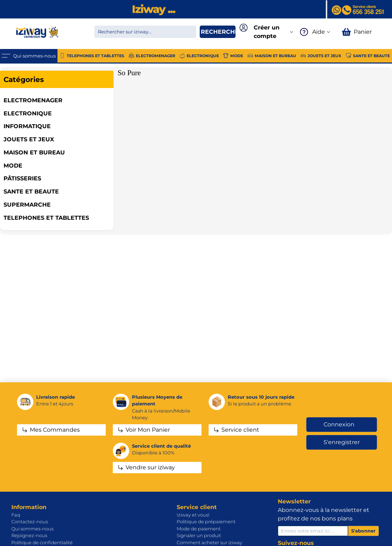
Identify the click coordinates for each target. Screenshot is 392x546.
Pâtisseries (22, 178)
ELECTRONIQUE (28, 113)
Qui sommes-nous (32, 529)
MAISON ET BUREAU (34, 152)
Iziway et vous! (193, 515)
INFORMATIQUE (27, 126)
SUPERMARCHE (27, 205)
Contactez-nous (30, 522)
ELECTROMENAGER (33, 100)
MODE (13, 166)
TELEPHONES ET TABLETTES (46, 218)
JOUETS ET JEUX (29, 139)
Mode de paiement (199, 529)
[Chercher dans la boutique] (145, 32)
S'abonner (363, 531)
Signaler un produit (199, 535)
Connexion (339, 424)
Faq (16, 515)
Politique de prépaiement (206, 522)
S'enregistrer (342, 442)
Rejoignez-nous (29, 535)
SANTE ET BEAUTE (31, 192)
